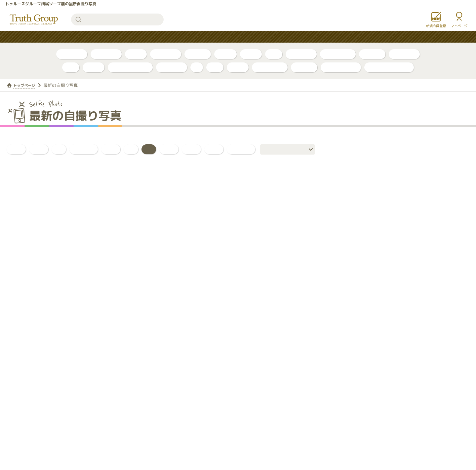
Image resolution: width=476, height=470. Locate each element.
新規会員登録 (436, 26)
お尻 (111, 149)
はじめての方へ (211, 37)
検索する (78, 19)
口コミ (251, 54)
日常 (214, 149)
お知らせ (286, 37)
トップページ (26, 85)
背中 (169, 149)
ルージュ (304, 67)
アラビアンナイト (130, 67)
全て (16, 149)
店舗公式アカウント (389, 67)
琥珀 (215, 67)
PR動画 (225, 54)
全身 (191, 149)
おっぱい (84, 149)
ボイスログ (166, 54)
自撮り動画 (106, 54)
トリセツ (198, 54)
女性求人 (318, 37)
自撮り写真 (72, 54)
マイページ (459, 26)
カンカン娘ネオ (341, 67)
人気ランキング (165, 37)
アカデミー (172, 67)
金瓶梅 (238, 67)
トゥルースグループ (34, 19)
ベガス (94, 67)
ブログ (136, 54)
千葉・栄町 (301, 54)
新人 (274, 54)
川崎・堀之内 (338, 54)
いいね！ (241, 149)
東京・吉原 (404, 54)
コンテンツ (252, 37)
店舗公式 (372, 54)
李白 (71, 67)
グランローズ (270, 67)
